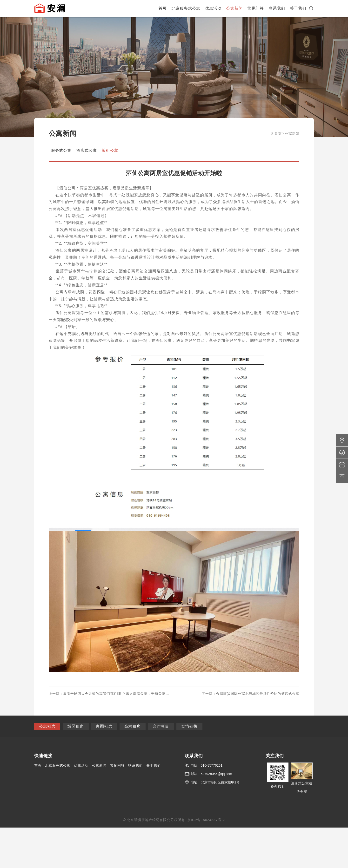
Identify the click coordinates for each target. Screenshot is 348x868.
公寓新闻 (234, 8)
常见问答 (256, 8)
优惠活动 (213, 8)
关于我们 (298, 8)
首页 (163, 8)
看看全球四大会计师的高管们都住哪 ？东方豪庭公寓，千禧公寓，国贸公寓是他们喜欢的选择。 (140, 694)
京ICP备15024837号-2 (206, 820)
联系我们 (277, 8)
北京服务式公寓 (186, 8)
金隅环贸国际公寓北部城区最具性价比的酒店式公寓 (258, 694)
